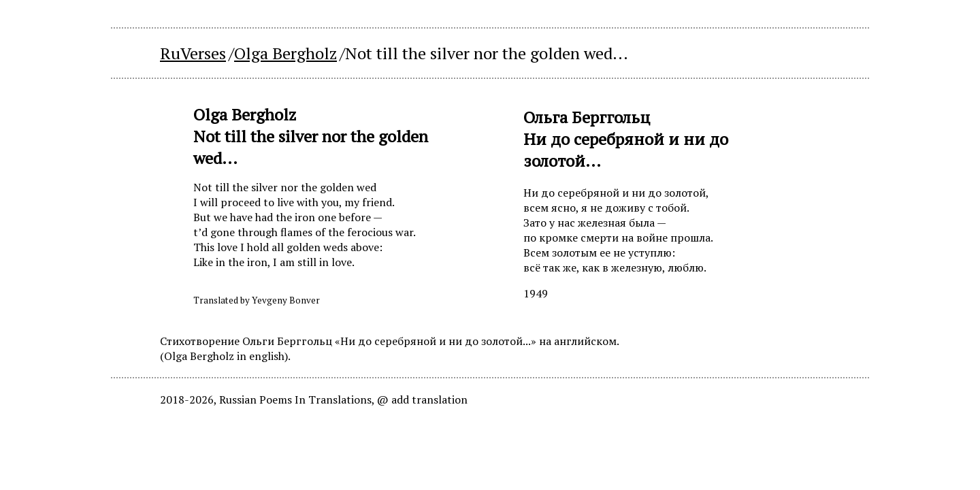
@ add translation (422, 399)
